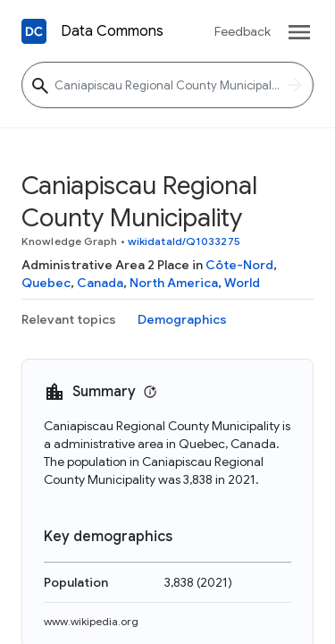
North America (174, 283)
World (242, 283)
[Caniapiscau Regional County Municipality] (167, 85)
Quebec (46, 283)
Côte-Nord (239, 265)
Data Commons (112, 31)
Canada (100, 283)
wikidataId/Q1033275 (184, 241)
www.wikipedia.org (91, 621)
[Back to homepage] (34, 31)
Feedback (243, 31)
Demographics (182, 319)
